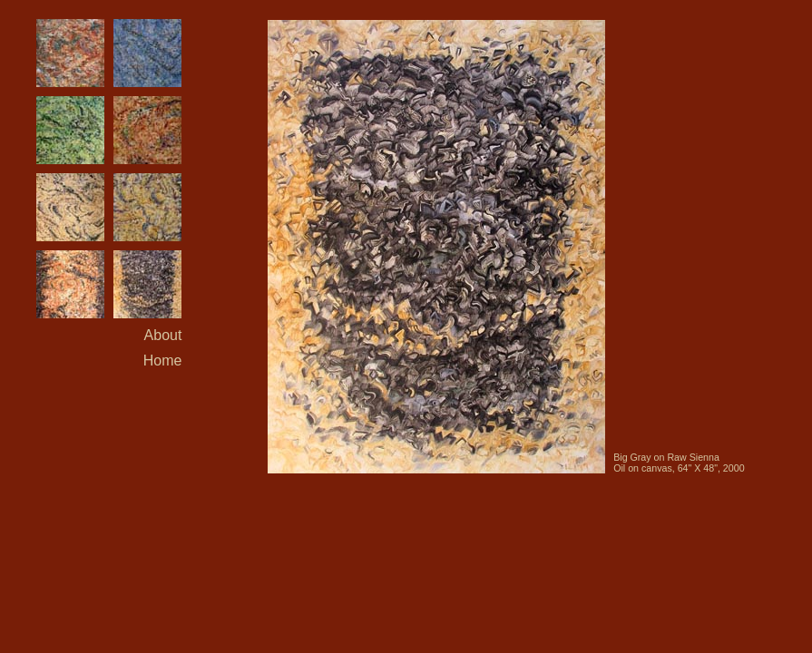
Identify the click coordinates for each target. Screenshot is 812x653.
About (163, 335)
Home (163, 361)
